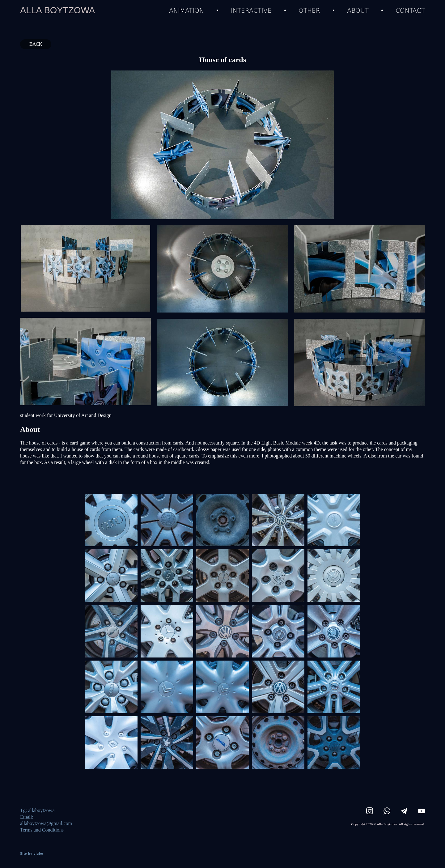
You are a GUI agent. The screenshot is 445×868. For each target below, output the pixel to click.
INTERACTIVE (251, 10)
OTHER (309, 10)
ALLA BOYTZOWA (57, 10)
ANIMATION (186, 10)
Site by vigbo (32, 854)
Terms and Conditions (42, 830)
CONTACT (410, 10)
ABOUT (358, 10)
